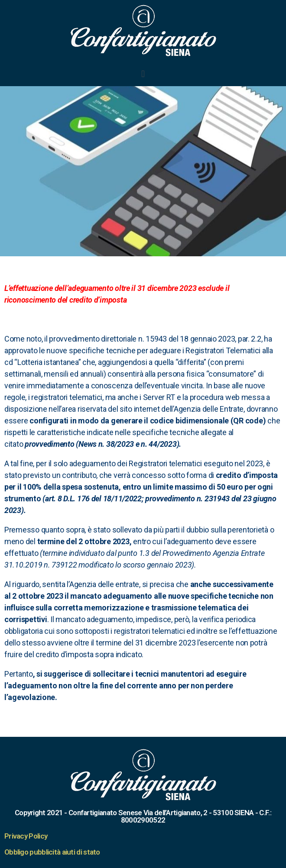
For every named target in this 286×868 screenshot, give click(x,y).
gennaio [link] (161, 565)
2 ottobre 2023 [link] (104, 541)
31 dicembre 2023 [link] (167, 288)
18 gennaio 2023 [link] (207, 339)
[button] (143, 74)
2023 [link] (169, 565)
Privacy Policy (26, 836)
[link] (167, 288)
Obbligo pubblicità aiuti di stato (52, 852)
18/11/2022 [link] (122, 499)
